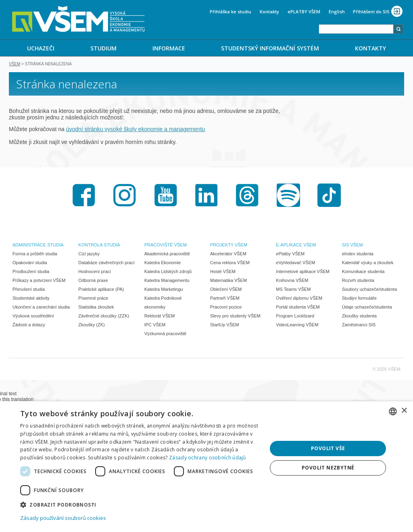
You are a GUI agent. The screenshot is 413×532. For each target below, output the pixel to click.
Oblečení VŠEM (226, 290)
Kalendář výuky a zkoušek (368, 263)
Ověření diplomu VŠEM (299, 299)
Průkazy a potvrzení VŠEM (39, 281)
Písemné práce (93, 299)
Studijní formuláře (359, 299)
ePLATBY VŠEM (304, 11)
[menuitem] (41, 48)
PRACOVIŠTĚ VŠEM (166, 246)
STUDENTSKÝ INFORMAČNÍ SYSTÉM (270, 48)
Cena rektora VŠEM (230, 263)
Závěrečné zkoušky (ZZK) (104, 317)
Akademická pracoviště (167, 255)
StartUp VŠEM (225, 325)
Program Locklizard (295, 317)
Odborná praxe (93, 281)
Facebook (84, 196)
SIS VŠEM (353, 246)
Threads (247, 196)
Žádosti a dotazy (29, 325)
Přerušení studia (29, 290)
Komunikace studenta (363, 272)
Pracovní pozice (226, 308)
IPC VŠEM (155, 325)
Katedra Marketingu (164, 290)
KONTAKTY (370, 48)
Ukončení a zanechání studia (41, 308)
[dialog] (206, 467)
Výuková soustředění (33, 317)
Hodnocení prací (95, 272)
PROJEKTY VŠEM (229, 246)
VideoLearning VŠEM (297, 325)
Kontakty (269, 11)
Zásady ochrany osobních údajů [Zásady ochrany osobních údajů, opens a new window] (208, 458)
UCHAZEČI (41, 48)
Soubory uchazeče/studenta (369, 290)
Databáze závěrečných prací (106, 263)
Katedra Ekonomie (163, 263)
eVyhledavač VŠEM (295, 263)
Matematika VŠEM (228, 281)
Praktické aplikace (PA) (101, 290)
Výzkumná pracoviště (166, 334)
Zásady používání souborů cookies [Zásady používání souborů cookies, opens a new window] (63, 518)
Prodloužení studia (31, 272)
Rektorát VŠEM (160, 317)
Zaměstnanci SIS (359, 325)
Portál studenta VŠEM (298, 308)
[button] (140, 504)
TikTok (329, 196)
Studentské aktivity (31, 299)
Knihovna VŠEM (292, 281)
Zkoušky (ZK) (91, 325)
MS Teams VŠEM (293, 290)
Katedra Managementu (167, 281)
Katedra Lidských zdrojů (168, 272)
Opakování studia (30, 263)
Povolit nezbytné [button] (328, 468)
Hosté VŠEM (223, 272)
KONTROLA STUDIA (99, 246)
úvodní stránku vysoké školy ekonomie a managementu (136, 130)
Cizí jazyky (89, 255)
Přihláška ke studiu (230, 11)
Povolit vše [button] (328, 448)
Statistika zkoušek (96, 308)
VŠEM (15, 65)
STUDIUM (103, 48)
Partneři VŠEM (225, 299)
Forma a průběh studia (35, 255)
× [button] (404, 411)
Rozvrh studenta (358, 281)
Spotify (288, 196)
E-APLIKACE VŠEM (296, 246)
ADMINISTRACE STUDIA (38, 246)
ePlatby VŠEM (290, 255)
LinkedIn (206, 196)
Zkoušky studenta (359, 317)
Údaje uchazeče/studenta (367, 308)
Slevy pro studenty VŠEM (235, 317)
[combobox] (356, 29)
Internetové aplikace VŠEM (303, 272)
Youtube (166, 196)
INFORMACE (169, 48)
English (337, 11)
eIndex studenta (358, 255)
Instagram (125, 196)
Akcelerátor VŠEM (228, 255)
